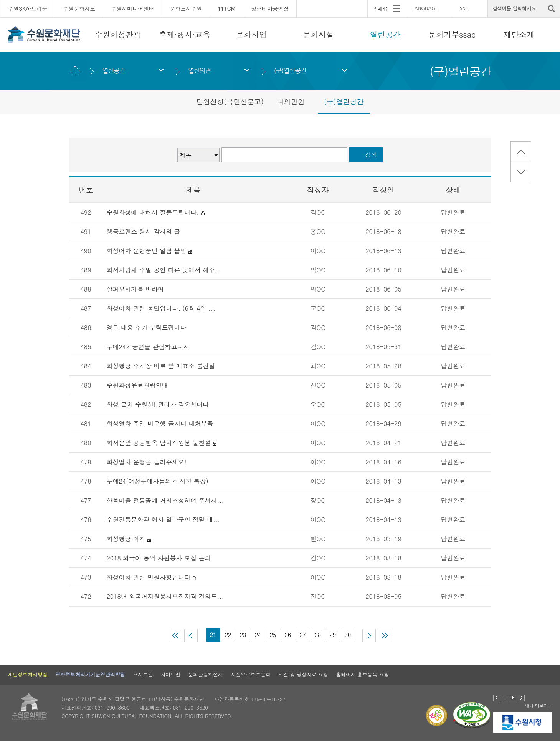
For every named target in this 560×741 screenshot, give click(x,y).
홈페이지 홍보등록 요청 (363, 674)
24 (258, 635)
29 (333, 635)
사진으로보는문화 (251, 674)
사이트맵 (170, 674)
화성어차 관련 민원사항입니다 (149, 577)
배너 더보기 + (538, 705)
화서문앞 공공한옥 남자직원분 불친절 (159, 443)
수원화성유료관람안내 (137, 385)
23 (243, 635)
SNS (464, 8)
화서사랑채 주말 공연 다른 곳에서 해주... (164, 270)
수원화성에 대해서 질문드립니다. (153, 212)
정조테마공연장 (270, 8)
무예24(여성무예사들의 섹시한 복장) (158, 481)
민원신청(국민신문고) (230, 102)
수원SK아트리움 (28, 8)
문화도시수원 (186, 8)
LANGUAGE (425, 8)
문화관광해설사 (206, 674)
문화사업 (251, 34)
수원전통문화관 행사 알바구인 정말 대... (163, 520)
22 (228, 635)
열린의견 (199, 70)
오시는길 (143, 674)
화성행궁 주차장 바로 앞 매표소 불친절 (161, 366)
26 (288, 635)
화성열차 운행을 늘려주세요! (147, 462)
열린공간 (385, 34)
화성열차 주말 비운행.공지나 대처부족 (160, 424)
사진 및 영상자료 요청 (303, 674)
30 (348, 635)
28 (318, 635)
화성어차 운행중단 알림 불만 (147, 251)
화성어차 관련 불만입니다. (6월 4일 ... (161, 308)
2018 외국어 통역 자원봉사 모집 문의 (159, 558)
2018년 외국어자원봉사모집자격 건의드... (165, 596)
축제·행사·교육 (185, 34)
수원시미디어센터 (132, 8)
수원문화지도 (79, 8)
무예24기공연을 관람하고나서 (148, 347)
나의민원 (291, 102)
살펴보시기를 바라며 (136, 289)
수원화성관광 (118, 34)
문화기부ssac (452, 34)
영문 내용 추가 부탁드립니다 (147, 327)
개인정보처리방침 (28, 674)
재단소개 (519, 34)
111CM (226, 8)
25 (273, 635)
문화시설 (318, 34)
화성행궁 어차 (126, 539)
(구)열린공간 (290, 70)
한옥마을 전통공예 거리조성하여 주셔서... (165, 500)
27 (303, 635)
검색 (371, 155)
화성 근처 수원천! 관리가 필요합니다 (158, 404)
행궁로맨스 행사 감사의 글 (144, 231)
